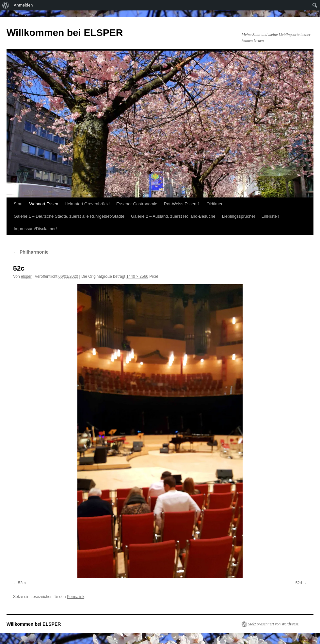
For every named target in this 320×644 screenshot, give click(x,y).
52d (299, 583)
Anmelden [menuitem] (23, 5)
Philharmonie (31, 252)
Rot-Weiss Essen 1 (182, 204)
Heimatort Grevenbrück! (87, 204)
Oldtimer (214, 204)
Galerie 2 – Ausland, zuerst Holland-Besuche (173, 216)
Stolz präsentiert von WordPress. (274, 624)
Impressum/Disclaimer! (35, 229)
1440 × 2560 (137, 276)
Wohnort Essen (44, 204)
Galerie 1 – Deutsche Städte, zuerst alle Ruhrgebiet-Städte (69, 216)
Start (18, 204)
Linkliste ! (270, 216)
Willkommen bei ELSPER (65, 32)
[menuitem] (6, 5)
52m (22, 583)
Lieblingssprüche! (239, 216)
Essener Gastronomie (137, 204)
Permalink (76, 597)
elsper (26, 276)
